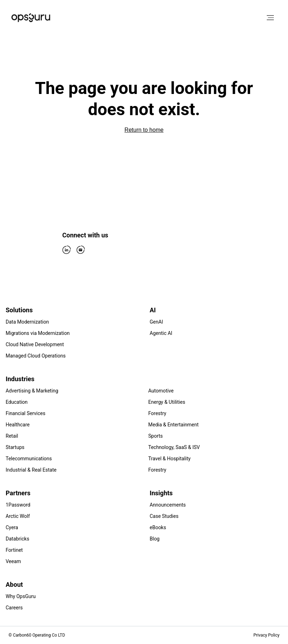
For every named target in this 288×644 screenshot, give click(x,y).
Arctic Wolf (18, 516)
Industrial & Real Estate (31, 470)
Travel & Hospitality (169, 459)
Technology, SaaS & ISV (174, 447)
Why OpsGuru (21, 596)
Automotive (161, 391)
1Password (18, 505)
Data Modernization (27, 322)
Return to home (144, 130)
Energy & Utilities (167, 402)
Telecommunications (29, 459)
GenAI (156, 322)
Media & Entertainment (173, 425)
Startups (15, 447)
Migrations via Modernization (38, 333)
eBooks (158, 527)
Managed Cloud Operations (36, 356)
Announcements (168, 505)
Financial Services (25, 413)
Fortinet (14, 550)
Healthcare (18, 425)
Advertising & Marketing (32, 391)
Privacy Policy (266, 635)
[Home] (31, 18)
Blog (155, 539)
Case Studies (164, 516)
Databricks (18, 539)
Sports (155, 436)
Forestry (157, 413)
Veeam (13, 561)
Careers (14, 608)
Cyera (12, 527)
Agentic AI (161, 333)
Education (17, 402)
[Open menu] (270, 18)
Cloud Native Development (35, 344)
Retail (12, 436)
